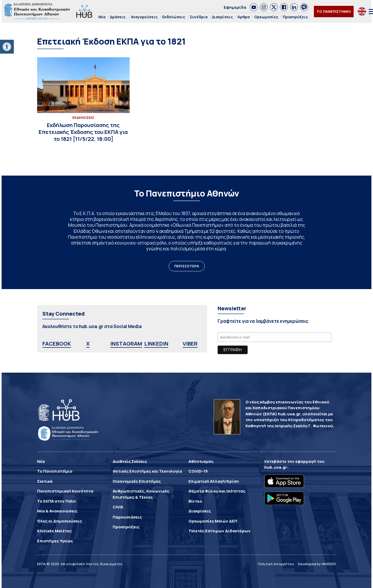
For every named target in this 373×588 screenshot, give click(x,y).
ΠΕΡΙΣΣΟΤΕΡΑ (187, 266)
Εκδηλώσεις (174, 17)
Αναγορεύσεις (144, 17)
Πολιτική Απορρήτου (276, 564)
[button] (7, 47)
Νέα (102, 17)
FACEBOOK (57, 344)
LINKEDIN (156, 344)
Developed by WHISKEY (317, 564)
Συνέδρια (199, 17)
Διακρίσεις (223, 17)
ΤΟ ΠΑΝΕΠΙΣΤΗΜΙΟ (334, 11)
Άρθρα (244, 17)
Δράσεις (118, 17)
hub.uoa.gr (276, 467)
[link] (254, 7)
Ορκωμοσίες (266, 17)
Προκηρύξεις (295, 17)
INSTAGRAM (126, 344)
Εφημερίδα (235, 7)
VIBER (190, 344)
